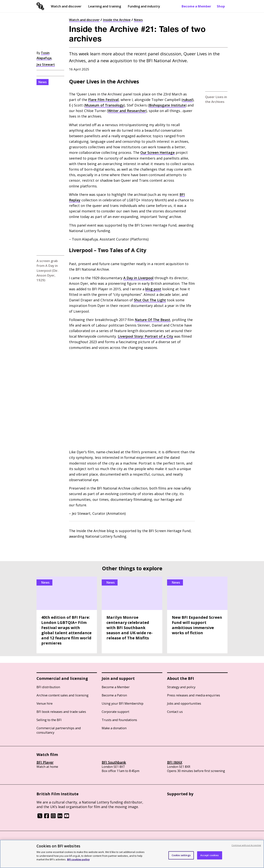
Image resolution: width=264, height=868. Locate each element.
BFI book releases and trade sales (61, 712)
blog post (153, 289)
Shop (221, 6)
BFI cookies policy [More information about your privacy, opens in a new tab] (78, 859)
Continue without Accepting (246, 845)
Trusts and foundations (119, 720)
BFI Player (45, 762)
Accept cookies (210, 855)
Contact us (175, 712)
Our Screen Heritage (158, 152)
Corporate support (115, 712)
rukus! (188, 100)
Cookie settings (181, 855)
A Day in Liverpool (138, 278)
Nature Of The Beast (152, 320)
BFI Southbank (114, 762)
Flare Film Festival (103, 100)
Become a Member (196, 6)
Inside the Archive (117, 20)
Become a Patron (114, 695)
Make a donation (114, 728)
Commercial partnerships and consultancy (59, 730)
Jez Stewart (46, 64)
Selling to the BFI (49, 720)
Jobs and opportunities (184, 703)
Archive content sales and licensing (63, 695)
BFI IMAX (175, 762)
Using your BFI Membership (123, 703)
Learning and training (105, 6)
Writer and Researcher (127, 111)
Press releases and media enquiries (194, 695)
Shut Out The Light (150, 300)
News (138, 20)
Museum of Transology (104, 105)
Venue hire (45, 703)
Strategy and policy (181, 687)
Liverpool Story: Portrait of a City (145, 336)
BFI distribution (48, 687)
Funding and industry (144, 6)
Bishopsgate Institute (167, 105)
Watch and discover (66, 6)
